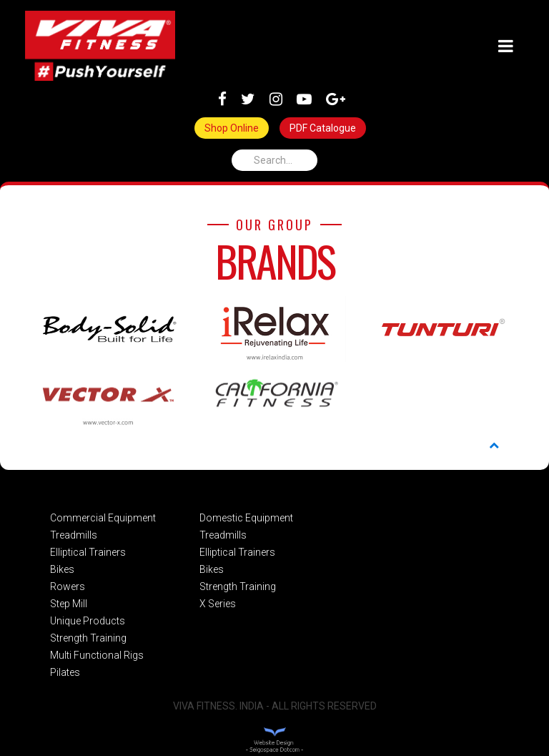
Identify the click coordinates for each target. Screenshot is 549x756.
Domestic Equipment (246, 518)
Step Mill (69, 604)
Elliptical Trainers (88, 552)
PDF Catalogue (323, 128)
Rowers (68, 586)
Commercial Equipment (103, 518)
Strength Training (88, 638)
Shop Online (232, 128)
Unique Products (88, 621)
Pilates (65, 672)
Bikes (62, 569)
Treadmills (74, 535)
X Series (218, 604)
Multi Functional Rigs (97, 655)
